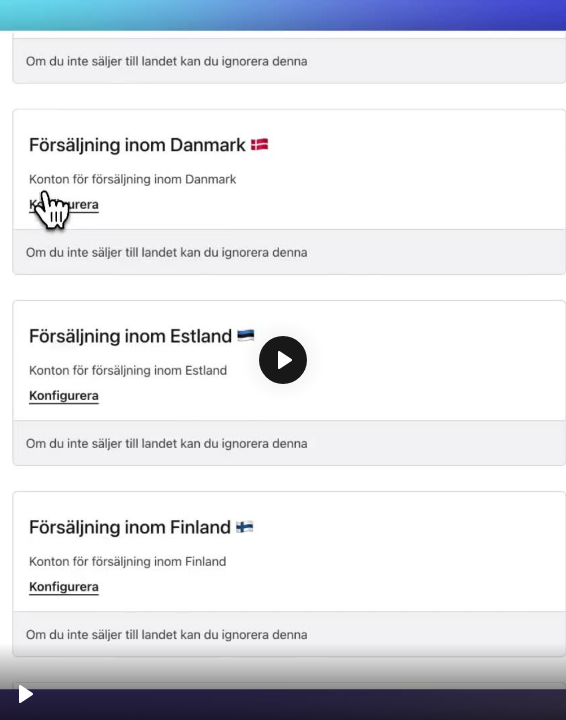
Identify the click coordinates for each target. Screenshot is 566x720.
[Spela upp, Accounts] (26, 694)
